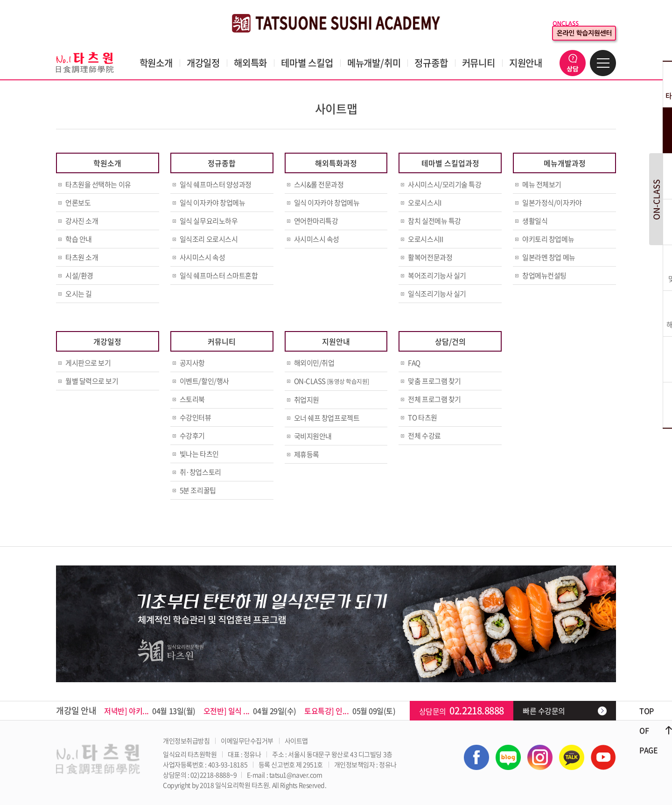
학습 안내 (79, 239)
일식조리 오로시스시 (209, 239)
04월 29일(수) (250, 711)
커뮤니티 (479, 63)
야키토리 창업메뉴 (548, 239)
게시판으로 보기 (88, 363)
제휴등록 (307, 454)
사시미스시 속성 (202, 257)
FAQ (414, 363)
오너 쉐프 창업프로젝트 (327, 418)
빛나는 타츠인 (199, 454)
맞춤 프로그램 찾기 (434, 381)
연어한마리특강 (316, 221)
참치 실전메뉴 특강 (434, 221)
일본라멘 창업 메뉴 (549, 257)
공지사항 (192, 363)
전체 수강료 (424, 436)
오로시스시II (425, 239)
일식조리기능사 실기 (437, 294)
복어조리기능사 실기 (437, 275)
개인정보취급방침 (186, 741)
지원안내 (526, 63)
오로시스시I (424, 203)
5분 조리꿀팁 (198, 490)
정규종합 (431, 63)
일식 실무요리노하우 (209, 221)
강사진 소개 (82, 221)
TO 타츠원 (422, 417)
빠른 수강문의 (544, 711)
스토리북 (192, 399)
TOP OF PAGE (648, 730)
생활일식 (535, 221)
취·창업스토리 (200, 472)
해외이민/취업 (314, 363)
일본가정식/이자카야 (552, 203)
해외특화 (250, 63)
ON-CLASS (332, 381)
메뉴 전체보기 (542, 184)
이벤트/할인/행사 (204, 381)
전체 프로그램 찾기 (434, 399)
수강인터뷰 (196, 417)
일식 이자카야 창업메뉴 (213, 203)
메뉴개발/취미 (374, 63)
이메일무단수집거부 (247, 741)
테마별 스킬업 (307, 63)
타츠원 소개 (82, 257)
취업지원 (307, 400)
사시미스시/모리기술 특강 (444, 184)
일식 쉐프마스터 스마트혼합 (219, 275)
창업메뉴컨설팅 (544, 275)
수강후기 (192, 436)
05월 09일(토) (350, 711)
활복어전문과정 (430, 257)
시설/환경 (79, 275)
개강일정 (203, 63)
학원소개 (156, 63)
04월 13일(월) (150, 711)
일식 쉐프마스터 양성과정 (216, 184)
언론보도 (78, 203)
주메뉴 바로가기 (0, 0)
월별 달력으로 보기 (92, 381)
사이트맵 (296, 741)
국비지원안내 (313, 436)
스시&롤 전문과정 (319, 184)
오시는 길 (79, 294)
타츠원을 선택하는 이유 (98, 184)
